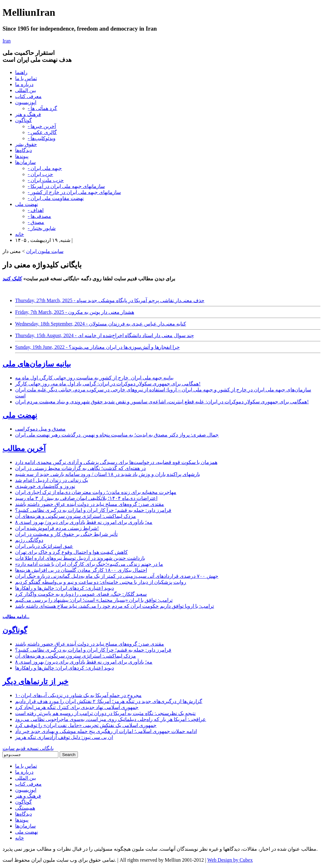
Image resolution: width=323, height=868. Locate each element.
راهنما (21, 72)
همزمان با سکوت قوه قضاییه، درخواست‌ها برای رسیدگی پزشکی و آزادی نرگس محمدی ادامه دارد (116, 462)
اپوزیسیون (26, 102)
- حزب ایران (40, 174)
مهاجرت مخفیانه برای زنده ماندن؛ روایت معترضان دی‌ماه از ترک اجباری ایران (96, 492)
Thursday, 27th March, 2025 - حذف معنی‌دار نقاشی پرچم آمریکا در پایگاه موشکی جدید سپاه (110, 300)
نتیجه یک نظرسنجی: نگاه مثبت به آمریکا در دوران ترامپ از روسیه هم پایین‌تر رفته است (105, 713)
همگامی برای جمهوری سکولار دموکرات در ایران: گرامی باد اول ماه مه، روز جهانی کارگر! (108, 384)
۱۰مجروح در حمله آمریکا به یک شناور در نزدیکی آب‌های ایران (78, 695)
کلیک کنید (12, 279)
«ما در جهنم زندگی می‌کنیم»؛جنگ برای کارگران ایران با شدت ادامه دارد (89, 564)
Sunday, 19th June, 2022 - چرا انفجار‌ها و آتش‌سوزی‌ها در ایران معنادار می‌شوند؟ (97, 347)
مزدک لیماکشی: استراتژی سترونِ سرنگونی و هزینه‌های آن (76, 516)
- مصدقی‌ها (39, 216)
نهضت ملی (26, 204)
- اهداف (36, 210)
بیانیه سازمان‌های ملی (37, 364)
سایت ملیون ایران (45, 251)
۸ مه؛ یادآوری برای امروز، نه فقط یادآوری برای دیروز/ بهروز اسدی (84, 522)
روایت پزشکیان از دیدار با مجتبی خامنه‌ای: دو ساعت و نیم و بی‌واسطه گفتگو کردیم (101, 582)
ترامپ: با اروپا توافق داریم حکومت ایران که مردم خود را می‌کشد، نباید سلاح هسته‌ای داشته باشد (115, 606)
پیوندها (22, 156)
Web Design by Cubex (230, 860)
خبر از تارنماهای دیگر (35, 682)
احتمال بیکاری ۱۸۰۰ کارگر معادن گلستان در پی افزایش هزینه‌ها (81, 570)
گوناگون (23, 120)
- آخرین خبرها (42, 126)
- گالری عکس (42, 132)
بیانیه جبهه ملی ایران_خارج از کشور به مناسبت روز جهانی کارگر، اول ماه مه (94, 378)
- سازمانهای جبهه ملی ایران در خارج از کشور (74, 192)
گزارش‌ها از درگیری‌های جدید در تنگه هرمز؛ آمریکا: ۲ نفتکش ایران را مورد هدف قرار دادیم (109, 701)
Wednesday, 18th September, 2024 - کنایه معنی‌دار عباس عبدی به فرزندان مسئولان (101, 324)
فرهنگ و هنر (28, 114)
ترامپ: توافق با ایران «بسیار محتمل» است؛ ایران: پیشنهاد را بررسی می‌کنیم (94, 600)
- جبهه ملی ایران (45, 168)
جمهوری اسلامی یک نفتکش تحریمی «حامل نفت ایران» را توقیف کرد (86, 725)
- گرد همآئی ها (42, 108)
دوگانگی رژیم (29, 540)
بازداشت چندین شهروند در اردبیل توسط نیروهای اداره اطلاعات (80, 558)
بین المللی (26, 90)
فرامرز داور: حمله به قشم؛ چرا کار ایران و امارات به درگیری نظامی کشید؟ (93, 510)
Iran (7, 41)
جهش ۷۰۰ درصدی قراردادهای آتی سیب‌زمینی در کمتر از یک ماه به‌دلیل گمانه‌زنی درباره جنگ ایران (117, 576)
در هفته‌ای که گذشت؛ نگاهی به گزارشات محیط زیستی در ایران (80, 468)
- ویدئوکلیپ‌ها (42, 138)
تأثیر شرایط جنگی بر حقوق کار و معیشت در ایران (66, 534)
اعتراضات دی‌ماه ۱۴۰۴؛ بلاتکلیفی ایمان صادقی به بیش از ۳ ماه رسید (86, 498)
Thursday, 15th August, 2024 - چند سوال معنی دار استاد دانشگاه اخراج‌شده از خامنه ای (105, 335)
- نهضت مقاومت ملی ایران (56, 198)
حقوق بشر (26, 144)
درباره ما (24, 84)
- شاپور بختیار (42, 228)
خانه (20, 234)
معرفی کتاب (28, 96)
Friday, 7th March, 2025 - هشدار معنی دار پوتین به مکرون (75, 312)
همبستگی (25, 808)
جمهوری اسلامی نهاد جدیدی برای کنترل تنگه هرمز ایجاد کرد (77, 707)
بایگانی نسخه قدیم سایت (28, 748)
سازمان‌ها (25, 162)
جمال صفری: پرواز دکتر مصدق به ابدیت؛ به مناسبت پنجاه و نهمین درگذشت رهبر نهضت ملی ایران (117, 435)
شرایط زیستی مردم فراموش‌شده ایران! (57, 528)
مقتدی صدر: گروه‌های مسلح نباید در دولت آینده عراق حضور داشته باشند (90, 504)
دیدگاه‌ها (23, 150)
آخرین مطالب (24, 449)
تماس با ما (26, 78)
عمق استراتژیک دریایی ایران (44, 546)
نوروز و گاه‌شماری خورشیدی (45, 486)
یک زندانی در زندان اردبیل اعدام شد (52, 480)
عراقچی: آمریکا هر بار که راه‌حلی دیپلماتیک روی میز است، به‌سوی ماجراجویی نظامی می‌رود (111, 719)
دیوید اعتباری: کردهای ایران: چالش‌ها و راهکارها (65, 588)
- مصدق (36, 222)
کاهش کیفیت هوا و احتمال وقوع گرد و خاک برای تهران (71, 552)
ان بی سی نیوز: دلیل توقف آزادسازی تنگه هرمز (64, 737)
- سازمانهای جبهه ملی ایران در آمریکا (66, 186)
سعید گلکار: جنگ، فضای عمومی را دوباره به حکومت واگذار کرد (81, 594)
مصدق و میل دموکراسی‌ (40, 429)
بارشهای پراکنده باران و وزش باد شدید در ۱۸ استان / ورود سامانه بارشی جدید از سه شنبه (108, 474)
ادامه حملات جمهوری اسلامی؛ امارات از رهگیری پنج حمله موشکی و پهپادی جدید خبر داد (106, 731)
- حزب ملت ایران (46, 180)
